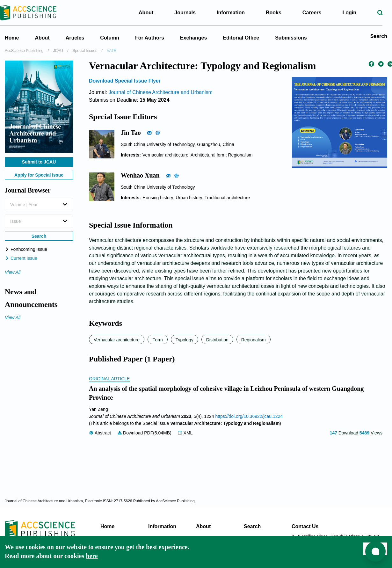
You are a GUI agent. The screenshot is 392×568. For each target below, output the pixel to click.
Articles (75, 38)
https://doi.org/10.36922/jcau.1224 (249, 416)
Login (352, 13)
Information (162, 526)
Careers (315, 13)
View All (13, 272)
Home (12, 38)
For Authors (150, 38)
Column (110, 38)
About (42, 38)
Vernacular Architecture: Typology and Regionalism (225, 423)
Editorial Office (241, 38)
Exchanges (193, 38)
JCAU (58, 51)
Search (379, 36)
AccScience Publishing (24, 51)
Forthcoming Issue (26, 249)
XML (185, 433)
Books (277, 13)
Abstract (101, 433)
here (92, 556)
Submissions (291, 38)
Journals (188, 13)
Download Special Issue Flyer (125, 81)
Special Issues (85, 51)
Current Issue (21, 258)
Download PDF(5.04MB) (145, 433)
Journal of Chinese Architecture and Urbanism (160, 92)
